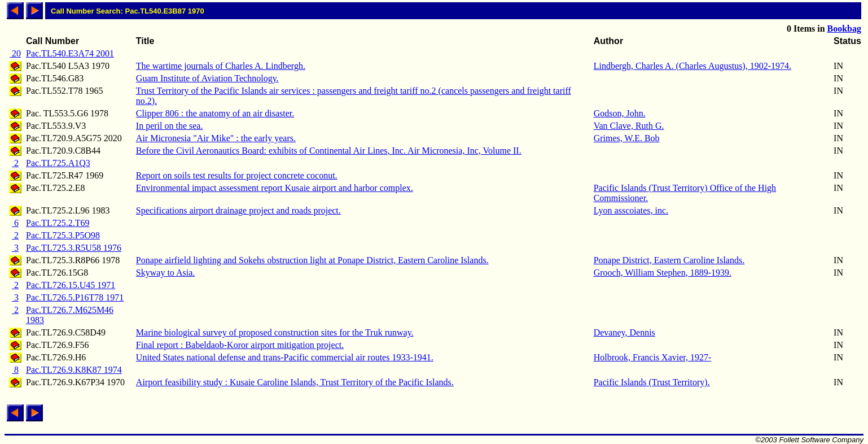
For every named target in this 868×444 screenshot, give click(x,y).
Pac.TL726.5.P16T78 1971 (75, 297)
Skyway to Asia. (165, 273)
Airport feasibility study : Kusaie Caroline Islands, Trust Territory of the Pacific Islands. (295, 382)
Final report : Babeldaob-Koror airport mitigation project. (240, 345)
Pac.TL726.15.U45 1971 (71, 285)
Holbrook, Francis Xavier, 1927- (653, 357)
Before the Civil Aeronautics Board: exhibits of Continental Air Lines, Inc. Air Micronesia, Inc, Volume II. (329, 151)
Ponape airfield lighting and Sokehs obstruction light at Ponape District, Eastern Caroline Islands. (312, 260)
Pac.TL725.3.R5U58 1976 (74, 248)
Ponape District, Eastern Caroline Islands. (669, 260)
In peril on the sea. (170, 126)
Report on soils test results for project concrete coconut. (237, 175)
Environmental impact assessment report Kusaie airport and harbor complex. (275, 188)
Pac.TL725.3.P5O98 (63, 235)
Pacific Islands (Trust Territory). (652, 382)
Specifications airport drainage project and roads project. (238, 210)
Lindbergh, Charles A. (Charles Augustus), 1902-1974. (692, 66)
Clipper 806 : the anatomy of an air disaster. (215, 113)
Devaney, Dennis (624, 332)
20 (15, 53)
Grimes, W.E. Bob (627, 138)
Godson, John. (620, 113)
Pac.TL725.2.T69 (58, 223)
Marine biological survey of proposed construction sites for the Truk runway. (275, 332)
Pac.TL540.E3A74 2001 (70, 53)
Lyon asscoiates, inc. (631, 210)
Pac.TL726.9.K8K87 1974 (74, 370)
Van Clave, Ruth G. (629, 126)
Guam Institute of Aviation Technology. (207, 78)
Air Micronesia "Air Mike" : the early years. (216, 138)
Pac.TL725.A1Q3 (58, 163)
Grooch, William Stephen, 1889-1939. (663, 273)
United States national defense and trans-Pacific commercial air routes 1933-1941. (285, 357)
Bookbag (844, 29)
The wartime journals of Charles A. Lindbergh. (221, 66)
